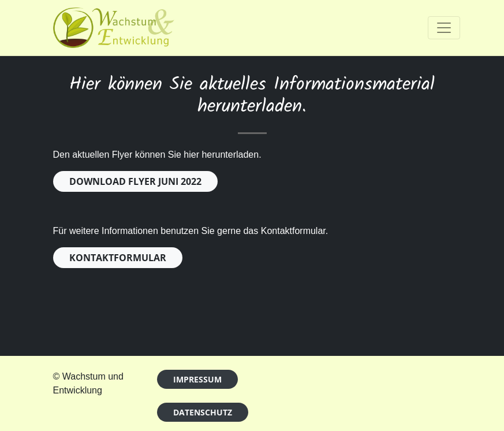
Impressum (197, 379)
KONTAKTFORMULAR (118, 258)
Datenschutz (203, 412)
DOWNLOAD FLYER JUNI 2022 (135, 181)
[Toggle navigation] (444, 28)
